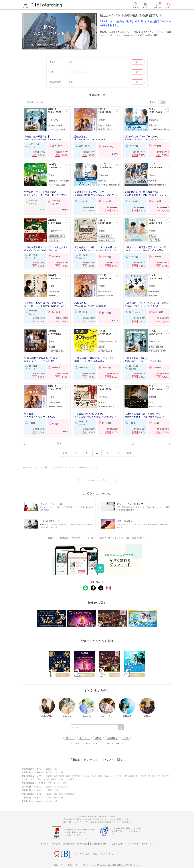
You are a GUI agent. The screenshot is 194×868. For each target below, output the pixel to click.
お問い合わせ (133, 840)
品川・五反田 (116, 776)
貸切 (88, 743)
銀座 (68, 776)
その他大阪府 (70, 794)
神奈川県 (52, 783)
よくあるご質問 (116, 840)
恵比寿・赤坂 (96, 776)
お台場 (24, 779)
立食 (108, 743)
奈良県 (49, 801)
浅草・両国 (69, 779)
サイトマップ (148, 840)
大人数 (77, 743)
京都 (56, 790)
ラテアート (84, 738)
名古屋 (57, 787)
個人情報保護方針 (98, 840)
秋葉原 (131, 776)
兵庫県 (49, 798)
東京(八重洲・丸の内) (80, 776)
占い (118, 743)
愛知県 (49, 787)
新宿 (56, 776)
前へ (59, 444)
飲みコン (70, 738)
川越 (61, 772)
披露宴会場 (112, 738)
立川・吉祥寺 (141, 776)
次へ (135, 444)
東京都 (49, 776)
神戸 (56, 798)
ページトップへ (99, 480)
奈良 (56, 801)
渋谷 (159, 776)
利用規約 (56, 840)
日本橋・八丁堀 (42, 779)
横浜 (59, 783)
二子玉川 (152, 776)
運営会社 (44, 840)
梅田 (56, 794)
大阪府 (49, 794)
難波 (61, 794)
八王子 (32, 779)
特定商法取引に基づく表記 (75, 840)
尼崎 (61, 798)
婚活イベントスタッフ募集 (111, 538)
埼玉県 (49, 772)
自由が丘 (166, 776)
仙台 (56, 769)
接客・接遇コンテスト (136, 538)
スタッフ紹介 (89, 538)
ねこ (98, 743)
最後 (129, 453)
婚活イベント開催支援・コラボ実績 (64, 538)
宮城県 (49, 769)
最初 (65, 453)
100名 (126, 738)
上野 (125, 776)
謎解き (98, 738)
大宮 (56, 772)
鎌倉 (65, 783)
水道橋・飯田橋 (57, 779)
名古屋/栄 (65, 787)
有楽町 (62, 776)
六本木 (106, 776)
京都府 (49, 790)
